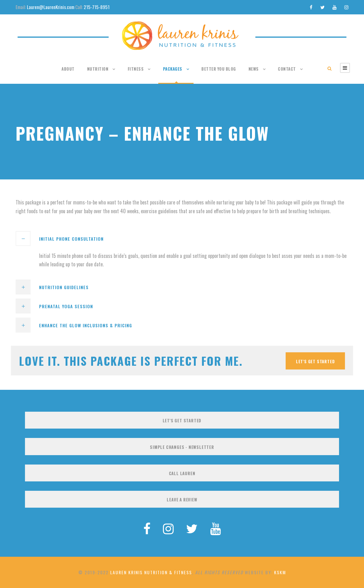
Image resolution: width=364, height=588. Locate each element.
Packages (173, 69)
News (254, 69)
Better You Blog (219, 69)
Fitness (136, 69)
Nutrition (98, 69)
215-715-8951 (97, 7)
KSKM (280, 572)
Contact (287, 69)
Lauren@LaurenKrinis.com (51, 7)
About (68, 69)
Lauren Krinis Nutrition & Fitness (151, 572)
